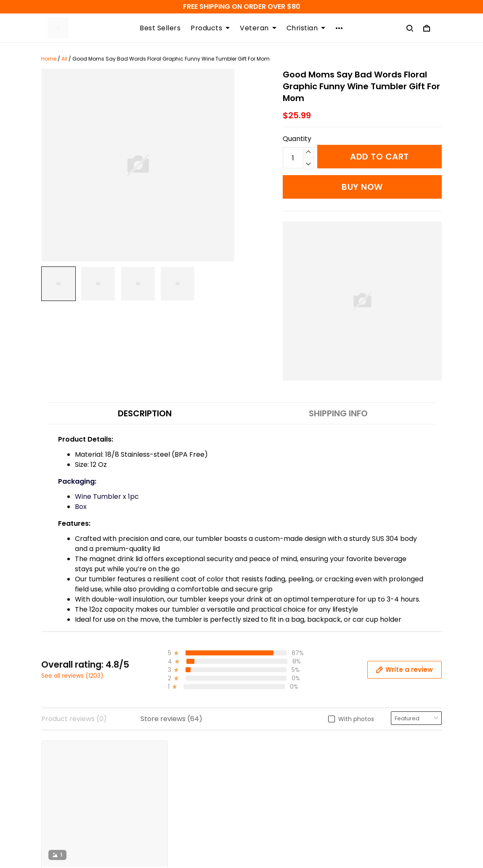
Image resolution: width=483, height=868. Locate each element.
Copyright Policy (172, 807)
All (64, 59)
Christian (306, 28)
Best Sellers (160, 28)
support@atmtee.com (79, 808)
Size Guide (265, 778)
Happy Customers (278, 807)
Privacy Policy (167, 792)
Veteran (258, 28)
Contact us (267, 750)
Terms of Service (173, 821)
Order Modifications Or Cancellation (182, 840)
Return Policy (166, 778)
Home (49, 59)
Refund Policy (167, 764)
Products (210, 28)
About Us (263, 792)
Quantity (297, 139)
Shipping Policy (169, 750)
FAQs (257, 764)
